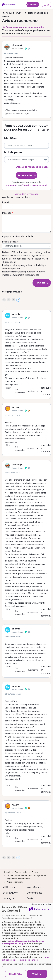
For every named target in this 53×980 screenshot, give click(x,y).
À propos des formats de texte (18, 236)
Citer (8, 110)
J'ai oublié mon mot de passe (32, 167)
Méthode (8, 887)
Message (7, 213)
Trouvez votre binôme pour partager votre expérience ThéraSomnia (27, 877)
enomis (16, 314)
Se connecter (20, 391)
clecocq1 (17, 45)
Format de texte (10, 242)
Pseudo (6, 202)
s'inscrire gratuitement (34, 185)
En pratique (9, 893)
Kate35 (16, 407)
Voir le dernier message (27, 194)
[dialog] (27, 941)
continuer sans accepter (40, 904)
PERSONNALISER (16, 974)
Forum (35, 872)
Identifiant (11, 138)
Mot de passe (13, 152)
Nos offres (33, 887)
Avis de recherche (15, 882)
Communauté (21, 872)
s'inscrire (34, 391)
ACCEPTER (37, 974)
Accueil (7, 872)
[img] (45, 160)
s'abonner (12, 185)
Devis (30, 898)
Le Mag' (7, 898)
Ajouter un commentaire (25, 110)
